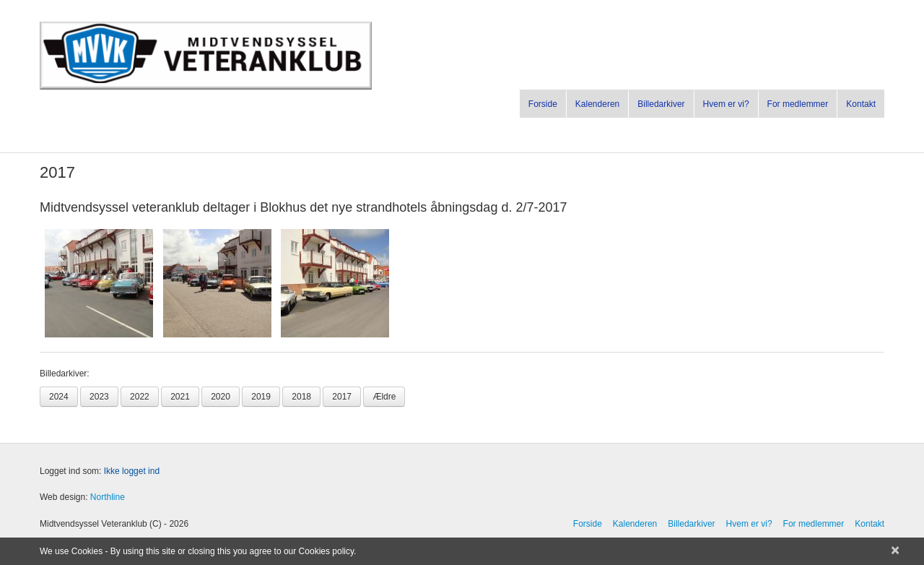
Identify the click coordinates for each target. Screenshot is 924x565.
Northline (108, 497)
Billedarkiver (661, 104)
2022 (140, 397)
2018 (301, 397)
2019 (261, 397)
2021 (180, 397)
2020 (221, 397)
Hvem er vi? (726, 104)
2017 (342, 397)
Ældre (384, 397)
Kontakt (861, 104)
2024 (59, 397)
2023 (99, 397)
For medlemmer (798, 104)
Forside (543, 104)
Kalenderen (597, 104)
